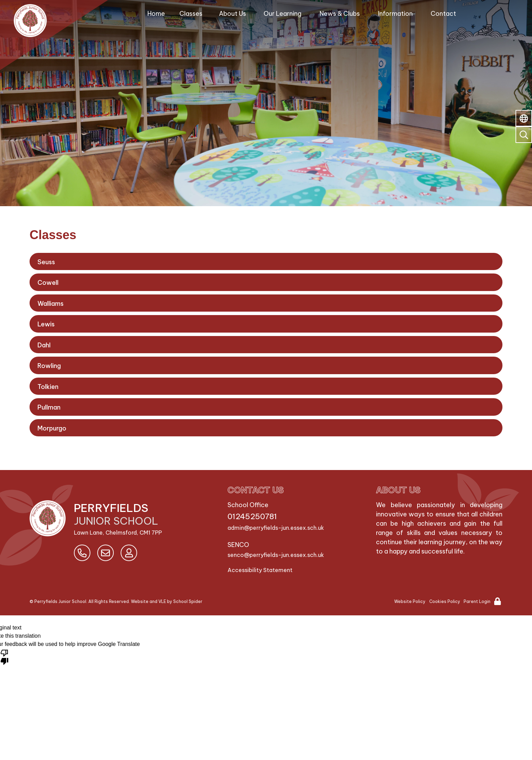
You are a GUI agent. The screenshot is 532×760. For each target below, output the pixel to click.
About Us (232, 14)
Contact (443, 14)
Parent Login (477, 601)
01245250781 (252, 516)
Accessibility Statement (260, 570)
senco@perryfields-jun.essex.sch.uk (276, 555)
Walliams (51, 304)
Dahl (44, 345)
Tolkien (48, 387)
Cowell (48, 283)
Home (156, 14)
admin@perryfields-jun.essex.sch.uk (276, 528)
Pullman (49, 407)
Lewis (46, 324)
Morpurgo (52, 428)
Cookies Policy (445, 601)
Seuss (46, 262)
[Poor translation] (4, 657)
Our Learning (282, 14)
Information (395, 14)
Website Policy (410, 601)
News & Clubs (340, 14)
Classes (191, 14)
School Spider (188, 601)
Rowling (49, 366)
